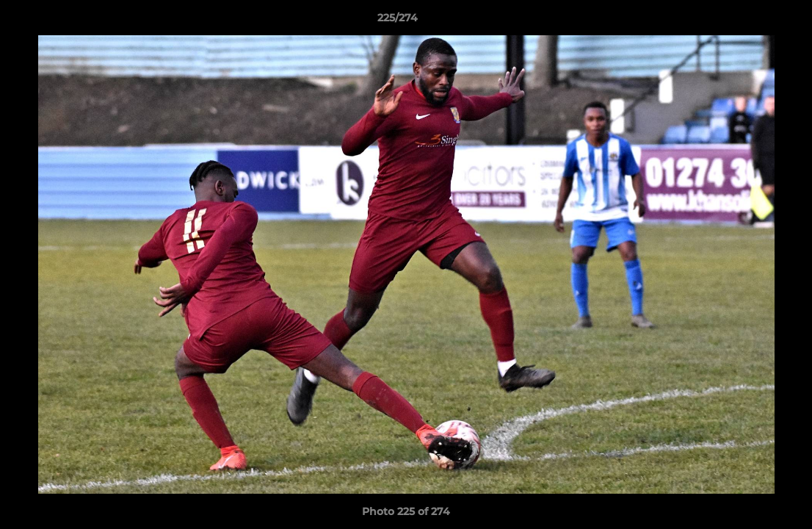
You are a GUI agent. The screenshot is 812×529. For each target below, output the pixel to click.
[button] (750, 21)
